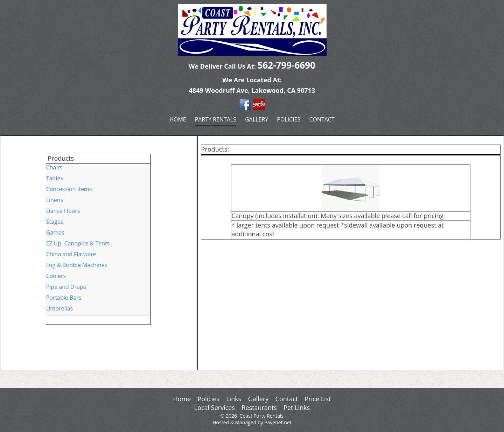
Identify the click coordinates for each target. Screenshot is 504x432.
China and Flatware (71, 254)
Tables (55, 178)
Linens (55, 200)
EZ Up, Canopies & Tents (78, 243)
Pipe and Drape (66, 287)
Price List (318, 399)
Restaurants (259, 407)
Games (55, 232)
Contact (322, 119)
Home (178, 119)
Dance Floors (63, 211)
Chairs (54, 167)
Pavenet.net (278, 422)
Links (234, 399)
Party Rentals (216, 119)
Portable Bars (64, 298)
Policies (289, 119)
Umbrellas (59, 308)
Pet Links (297, 407)
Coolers (56, 276)
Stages (55, 222)
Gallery (257, 119)
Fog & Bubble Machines (77, 265)
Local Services (215, 407)
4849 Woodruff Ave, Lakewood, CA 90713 (252, 90)
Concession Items (69, 189)
